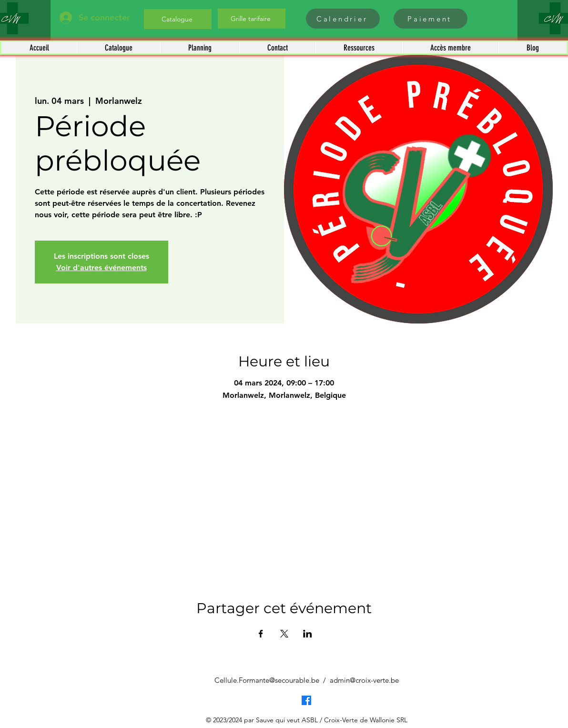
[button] (118, 48)
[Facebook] (306, 700)
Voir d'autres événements (101, 268)
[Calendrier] (343, 19)
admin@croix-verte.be (364, 680)
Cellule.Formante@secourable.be (267, 680)
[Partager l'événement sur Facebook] (261, 634)
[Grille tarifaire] (252, 19)
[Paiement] (431, 19)
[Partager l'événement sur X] (284, 634)
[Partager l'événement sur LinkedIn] (308, 634)
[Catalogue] (178, 19)
